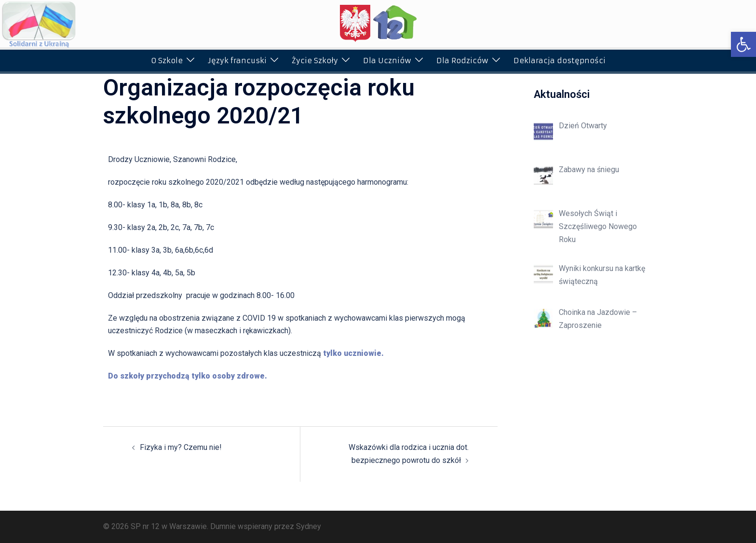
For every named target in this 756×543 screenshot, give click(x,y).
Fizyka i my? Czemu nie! (181, 447)
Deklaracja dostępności (560, 61)
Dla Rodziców (462, 61)
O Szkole (167, 61)
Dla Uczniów (387, 61)
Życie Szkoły (315, 61)
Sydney (309, 526)
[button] (743, 44)
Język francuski (237, 61)
